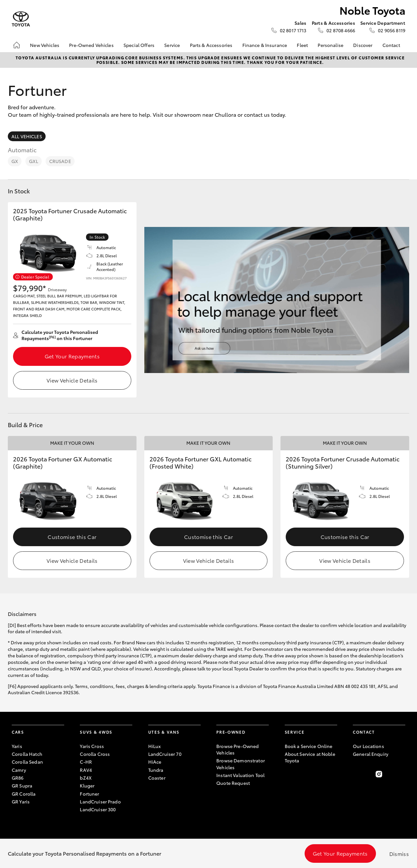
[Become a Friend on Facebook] (357, 774)
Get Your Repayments (72, 356)
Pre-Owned (231, 732)
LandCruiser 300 (98, 809)
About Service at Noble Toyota (310, 757)
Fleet (302, 45)
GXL (33, 161)
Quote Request (233, 783)
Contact (391, 45)
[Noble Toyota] (21, 19)
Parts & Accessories (211, 45)
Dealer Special (35, 277)
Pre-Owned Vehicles (91, 45)
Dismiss (399, 853)
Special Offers (139, 45)
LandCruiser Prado (100, 801)
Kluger (87, 786)
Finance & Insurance (265, 45)
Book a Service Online (309, 746)
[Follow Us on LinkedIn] (401, 774)
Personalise (331, 45)
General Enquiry (371, 754)
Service (172, 45)
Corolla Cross (95, 754)
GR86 (18, 778)
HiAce (155, 762)
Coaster (157, 778)
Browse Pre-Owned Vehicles (237, 749)
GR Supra (22, 786)
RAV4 (86, 770)
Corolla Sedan (27, 762)
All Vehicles (27, 136)
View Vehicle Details (72, 380)
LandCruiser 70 (165, 754)
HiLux (155, 746)
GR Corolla (24, 794)
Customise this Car (72, 537)
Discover (363, 45)
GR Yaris (21, 801)
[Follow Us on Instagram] (379, 774)
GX (15, 161)
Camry (19, 770)
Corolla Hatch (27, 754)
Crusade (60, 161)
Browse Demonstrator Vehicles (241, 764)
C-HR (86, 762)
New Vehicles (45, 45)
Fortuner (89, 794)
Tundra (156, 770)
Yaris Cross (92, 746)
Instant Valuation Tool (240, 775)
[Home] (17, 45)
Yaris (17, 746)
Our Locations (368, 746)
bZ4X (86, 778)
